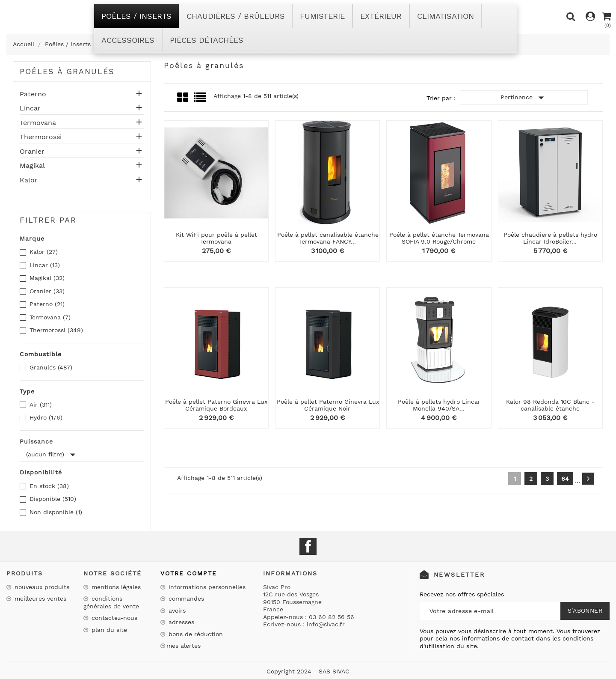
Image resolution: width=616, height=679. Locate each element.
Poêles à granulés (67, 71)
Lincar (30, 108)
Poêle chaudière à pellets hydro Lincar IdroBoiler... (550, 238)
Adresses (180, 622)
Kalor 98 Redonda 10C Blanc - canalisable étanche (550, 405)
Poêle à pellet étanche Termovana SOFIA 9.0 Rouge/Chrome (439, 238)
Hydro (46, 417)
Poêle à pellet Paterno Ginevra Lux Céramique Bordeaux (216, 405)
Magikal (32, 166)
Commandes (185, 599)
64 (565, 479)
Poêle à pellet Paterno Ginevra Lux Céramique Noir (328, 405)
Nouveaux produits (41, 587)
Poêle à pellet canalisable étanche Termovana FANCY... (328, 238)
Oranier (32, 152)
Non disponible (56, 512)
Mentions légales (115, 587)
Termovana (38, 123)
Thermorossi (41, 137)
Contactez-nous (113, 618)
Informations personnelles (206, 587)
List (200, 100)
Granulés (51, 367)
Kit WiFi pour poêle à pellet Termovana (216, 238)
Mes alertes (184, 646)
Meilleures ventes (39, 599)
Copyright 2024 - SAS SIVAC (308, 671)
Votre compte (189, 573)
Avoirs (176, 611)
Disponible (53, 499)
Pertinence (524, 98)
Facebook (308, 546)
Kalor (29, 180)
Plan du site (108, 630)
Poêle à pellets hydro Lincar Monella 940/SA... (439, 405)
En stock (49, 486)
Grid (183, 98)
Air (41, 405)
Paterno (33, 94)
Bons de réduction (195, 634)
